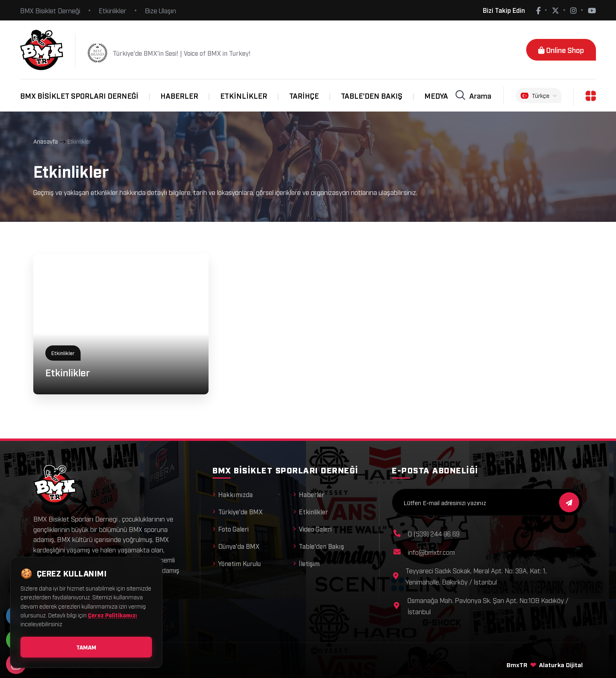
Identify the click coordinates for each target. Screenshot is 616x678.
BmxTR (517, 664)
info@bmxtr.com (431, 552)
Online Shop (561, 50)
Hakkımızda (233, 494)
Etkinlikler (112, 10)
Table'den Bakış (372, 95)
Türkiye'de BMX (238, 512)
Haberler (179, 95)
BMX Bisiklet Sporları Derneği (79, 95)
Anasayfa (46, 141)
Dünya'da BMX (236, 546)
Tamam (86, 647)
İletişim (306, 563)
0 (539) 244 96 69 (434, 534)
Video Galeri (312, 529)
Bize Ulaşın (160, 10)
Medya (436, 95)
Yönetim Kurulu (237, 563)
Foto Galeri (231, 529)
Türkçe (539, 95)
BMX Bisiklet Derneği (50, 10)
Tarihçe (304, 95)
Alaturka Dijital (561, 664)
